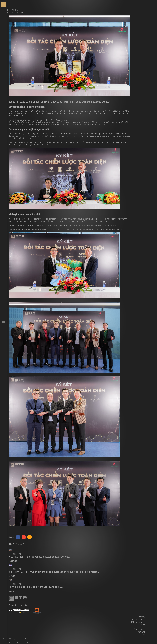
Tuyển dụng (141, 632)
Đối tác (142, 625)
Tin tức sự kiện (17, 12)
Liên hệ (142, 635)
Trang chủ (141, 617)
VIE (5, 638)
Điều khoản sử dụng (15, 639)
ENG (2, 638)
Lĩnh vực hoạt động (138, 622)
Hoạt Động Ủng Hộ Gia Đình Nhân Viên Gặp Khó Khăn (36, 587)
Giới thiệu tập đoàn (138, 619)
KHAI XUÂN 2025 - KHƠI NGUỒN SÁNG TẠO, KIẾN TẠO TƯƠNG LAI (39, 557)
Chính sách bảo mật (29, 639)
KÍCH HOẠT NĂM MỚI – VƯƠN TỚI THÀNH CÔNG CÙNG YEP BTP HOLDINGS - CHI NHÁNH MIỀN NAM (55, 572)
